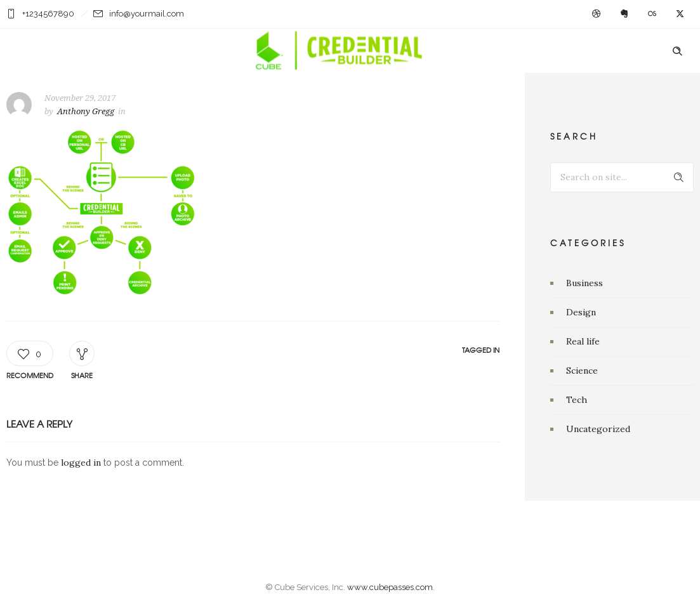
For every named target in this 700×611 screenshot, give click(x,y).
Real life (583, 341)
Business (584, 283)
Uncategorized (598, 429)
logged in (81, 463)
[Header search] (677, 51)
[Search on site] (622, 177)
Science (582, 371)
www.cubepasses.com (390, 587)
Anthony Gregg (86, 111)
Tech (577, 400)
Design (581, 312)
